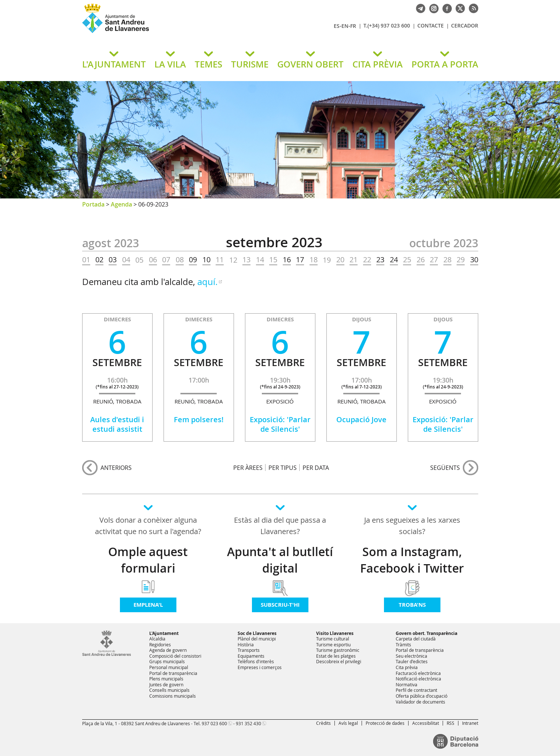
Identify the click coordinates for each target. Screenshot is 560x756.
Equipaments (251, 656)
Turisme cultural (333, 639)
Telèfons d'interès (256, 661)
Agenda (121, 204)
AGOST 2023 (111, 243)
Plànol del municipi (257, 639)
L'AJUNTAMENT (114, 64)
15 (273, 260)
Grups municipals (167, 661)
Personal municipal (169, 667)
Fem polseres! (199, 419)
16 (287, 260)
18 (314, 260)
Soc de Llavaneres (257, 633)
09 (193, 260)
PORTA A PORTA (445, 64)
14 (260, 260)
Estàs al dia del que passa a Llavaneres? (280, 526)
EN (345, 26)
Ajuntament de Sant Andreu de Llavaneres (168, 33)
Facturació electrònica (418, 673)
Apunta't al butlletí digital (280, 560)
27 (434, 260)
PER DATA (316, 468)
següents (445, 468)
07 (166, 260)
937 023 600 (214, 723)
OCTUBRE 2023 (444, 243)
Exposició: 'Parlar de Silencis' (280, 424)
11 (220, 260)
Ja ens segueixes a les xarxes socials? (412, 526)
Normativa (407, 684)
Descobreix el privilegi (339, 661)
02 (99, 260)
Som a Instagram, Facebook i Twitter (412, 560)
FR (353, 26)
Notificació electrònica (418, 679)
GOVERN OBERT (310, 64)
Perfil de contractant (416, 690)
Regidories (160, 644)
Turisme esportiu (333, 644)
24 (394, 260)
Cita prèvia (407, 667)
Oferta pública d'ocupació (422, 696)
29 (461, 260)
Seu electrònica (411, 656)
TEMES (208, 64)
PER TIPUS (283, 468)
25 (407, 260)
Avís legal (348, 723)
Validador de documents (420, 702)
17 (300, 260)
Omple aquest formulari (148, 560)
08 (180, 260)
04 (126, 260)
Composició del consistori (175, 656)
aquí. (207, 282)
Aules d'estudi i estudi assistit (117, 424)
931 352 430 (248, 723)
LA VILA (170, 64)
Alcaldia (157, 639)
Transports (249, 650)
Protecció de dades (385, 723)
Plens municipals (166, 679)
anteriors (116, 468)
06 (153, 260)
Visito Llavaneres (335, 633)
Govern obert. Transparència (427, 633)
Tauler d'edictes (412, 661)
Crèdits (323, 723)
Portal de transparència (173, 673)
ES (337, 26)
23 (380, 260)
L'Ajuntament (164, 633)
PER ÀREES (248, 468)
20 (340, 260)
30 (474, 260)
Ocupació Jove (361, 419)
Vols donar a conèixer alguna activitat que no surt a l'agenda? (148, 526)
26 (421, 260)
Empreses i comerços (260, 667)
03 (113, 260)
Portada (93, 204)
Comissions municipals (173, 696)
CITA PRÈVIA (378, 64)
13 (246, 260)
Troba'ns (412, 605)
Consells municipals (169, 690)
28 (447, 260)
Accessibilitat (426, 723)
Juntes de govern (166, 684)
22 (367, 260)
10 (206, 260)
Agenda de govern (168, 650)
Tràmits (403, 644)
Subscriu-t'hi (280, 605)
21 (354, 260)
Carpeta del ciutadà (416, 639)
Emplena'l (148, 605)
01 (86, 260)
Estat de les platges (336, 656)
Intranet (470, 723)
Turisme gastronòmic (338, 650)
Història (246, 644)
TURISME (250, 64)
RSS (451, 723)
